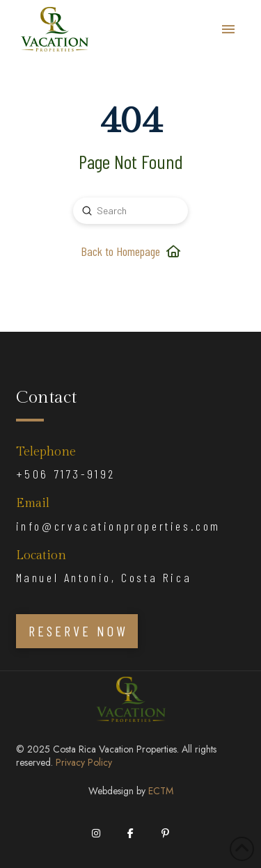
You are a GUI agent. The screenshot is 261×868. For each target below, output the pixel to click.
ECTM (161, 791)
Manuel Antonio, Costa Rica (104, 577)
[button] (229, 30)
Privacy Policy (84, 762)
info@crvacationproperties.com (118, 526)
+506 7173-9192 (66, 474)
